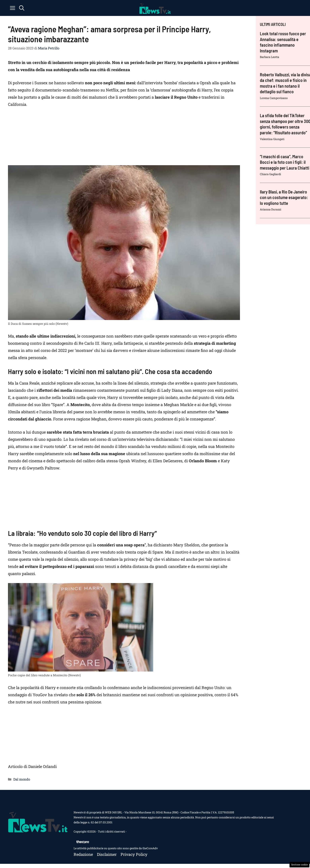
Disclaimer (107, 854)
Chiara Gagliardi (270, 174)
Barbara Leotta (270, 57)
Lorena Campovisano (274, 98)
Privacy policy (134, 854)
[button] (22, 8)
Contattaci (134, 831)
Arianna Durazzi (271, 209)
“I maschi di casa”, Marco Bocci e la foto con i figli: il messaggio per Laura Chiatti (285, 162)
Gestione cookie (299, 865)
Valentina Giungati (272, 139)
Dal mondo (22, 779)
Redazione (83, 854)
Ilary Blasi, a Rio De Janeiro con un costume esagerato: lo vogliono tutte (284, 197)
